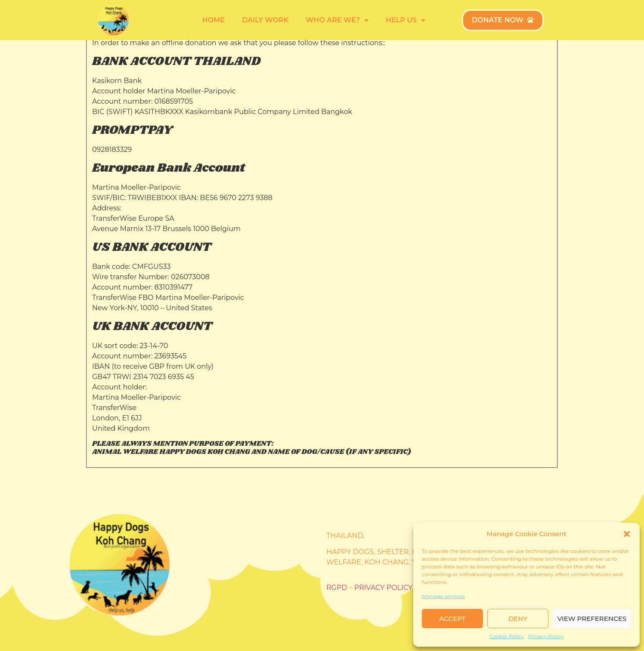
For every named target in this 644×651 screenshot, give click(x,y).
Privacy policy (383, 588)
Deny (518, 619)
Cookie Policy (507, 636)
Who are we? (337, 20)
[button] (627, 534)
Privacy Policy (546, 636)
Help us (406, 20)
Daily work (265, 20)
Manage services (443, 596)
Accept (453, 619)
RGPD (337, 588)
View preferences (592, 619)
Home (214, 20)
